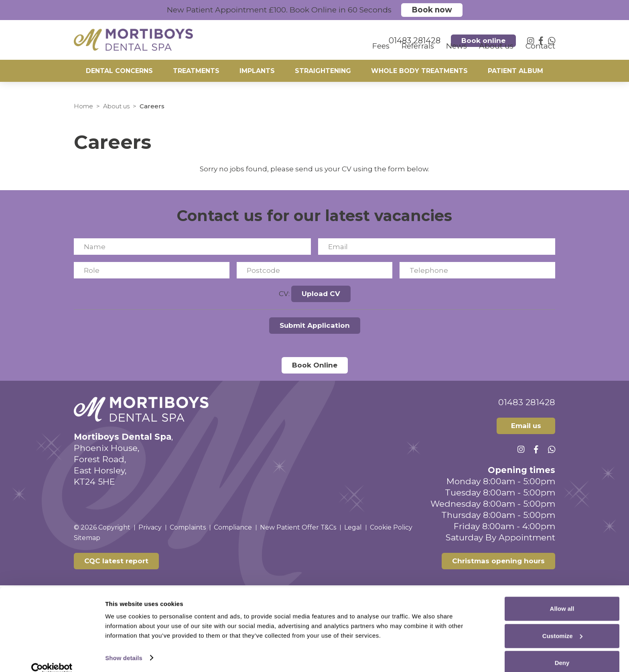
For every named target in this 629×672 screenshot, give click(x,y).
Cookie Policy (391, 527)
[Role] (152, 270)
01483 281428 (527, 402)
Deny (562, 650)
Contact (540, 54)
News (457, 54)
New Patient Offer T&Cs (298, 527)
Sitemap (87, 538)
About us (116, 106)
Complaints (188, 527)
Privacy (150, 527)
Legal (353, 527)
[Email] (437, 247)
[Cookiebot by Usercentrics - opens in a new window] (52, 656)
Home (83, 106)
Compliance (233, 527)
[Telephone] (477, 270)
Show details (124, 645)
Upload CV (321, 294)
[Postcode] (314, 270)
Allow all (562, 596)
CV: (284, 294)
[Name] (192, 247)
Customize (562, 623)
